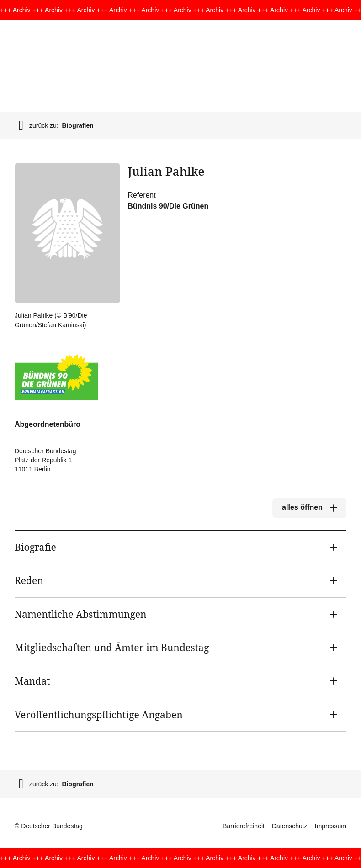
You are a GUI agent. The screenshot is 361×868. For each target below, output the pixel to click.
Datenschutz (290, 826)
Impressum (331, 826)
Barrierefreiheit (244, 826)
